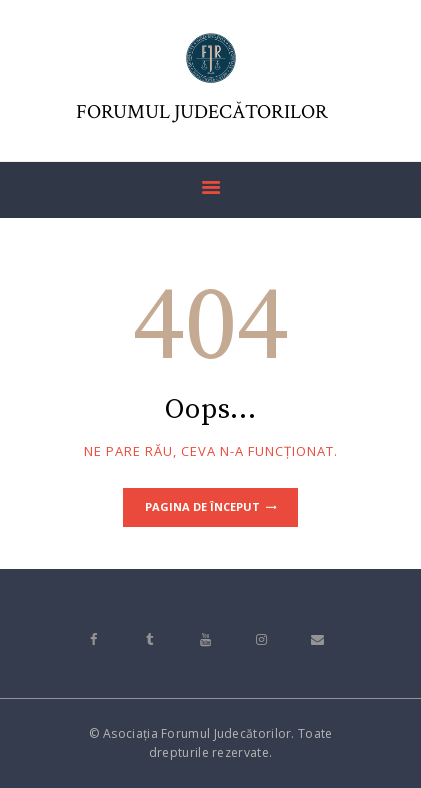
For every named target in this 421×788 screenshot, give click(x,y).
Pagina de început (202, 506)
